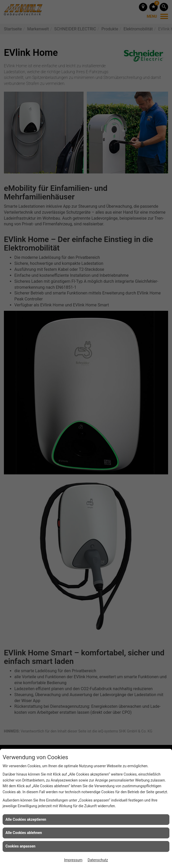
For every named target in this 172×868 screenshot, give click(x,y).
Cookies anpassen (20, 846)
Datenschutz (98, 860)
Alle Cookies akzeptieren (26, 819)
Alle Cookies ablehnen (24, 833)
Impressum (73, 860)
